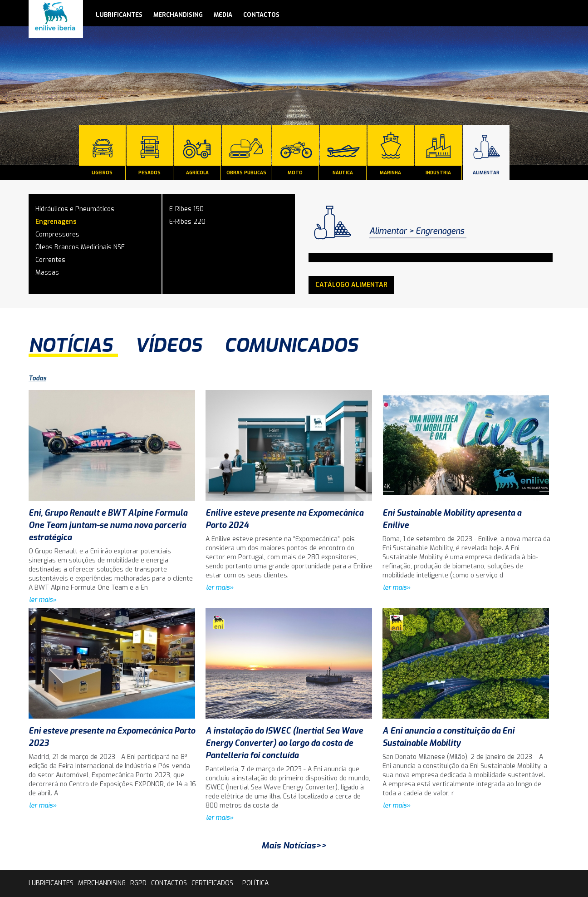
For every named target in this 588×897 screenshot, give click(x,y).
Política (255, 883)
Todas (37, 378)
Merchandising (178, 15)
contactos (261, 15)
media (223, 15)
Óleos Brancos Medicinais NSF (80, 247)
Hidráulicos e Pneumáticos (75, 209)
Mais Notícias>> (294, 845)
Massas (47, 273)
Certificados (212, 883)
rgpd (138, 883)
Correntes (50, 260)
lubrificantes (119, 15)
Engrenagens (56, 222)
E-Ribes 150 (186, 209)
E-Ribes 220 (187, 222)
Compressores (57, 234)
